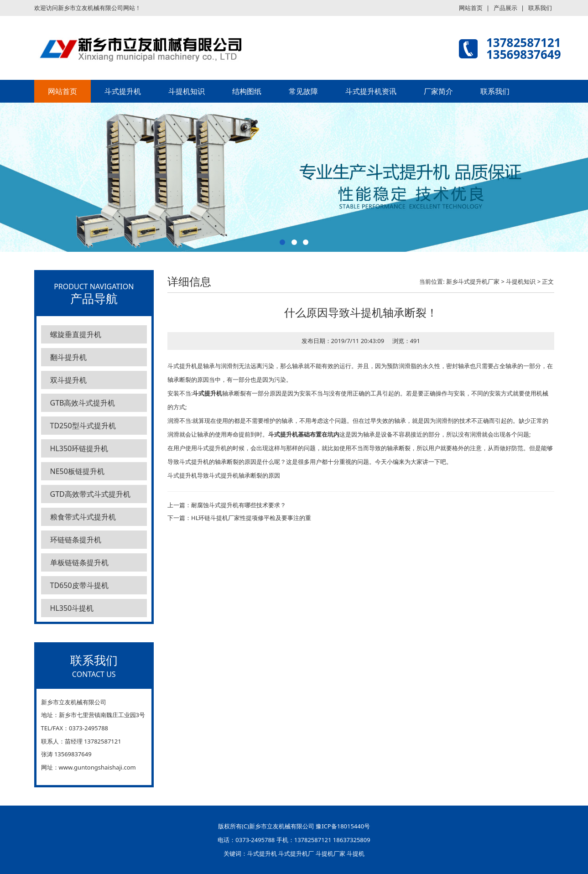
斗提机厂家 (330, 853)
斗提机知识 (187, 91)
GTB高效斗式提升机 (83, 403)
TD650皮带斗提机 (79, 585)
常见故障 (303, 91)
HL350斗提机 (72, 608)
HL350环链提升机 (79, 448)
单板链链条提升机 (79, 562)
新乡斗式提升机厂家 (473, 281)
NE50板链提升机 (77, 471)
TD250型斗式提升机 (83, 426)
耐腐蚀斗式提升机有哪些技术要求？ (239, 505)
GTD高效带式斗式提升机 (90, 494)
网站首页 (471, 8)
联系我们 (540, 8)
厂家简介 (438, 91)
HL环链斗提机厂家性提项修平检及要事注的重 (251, 518)
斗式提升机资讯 (371, 91)
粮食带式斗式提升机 (83, 517)
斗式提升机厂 (296, 853)
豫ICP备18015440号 (343, 826)
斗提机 (356, 853)
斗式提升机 (123, 91)
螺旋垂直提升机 (76, 334)
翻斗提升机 (68, 357)
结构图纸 (247, 91)
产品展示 (505, 8)
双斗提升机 (68, 380)
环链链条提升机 (76, 540)
